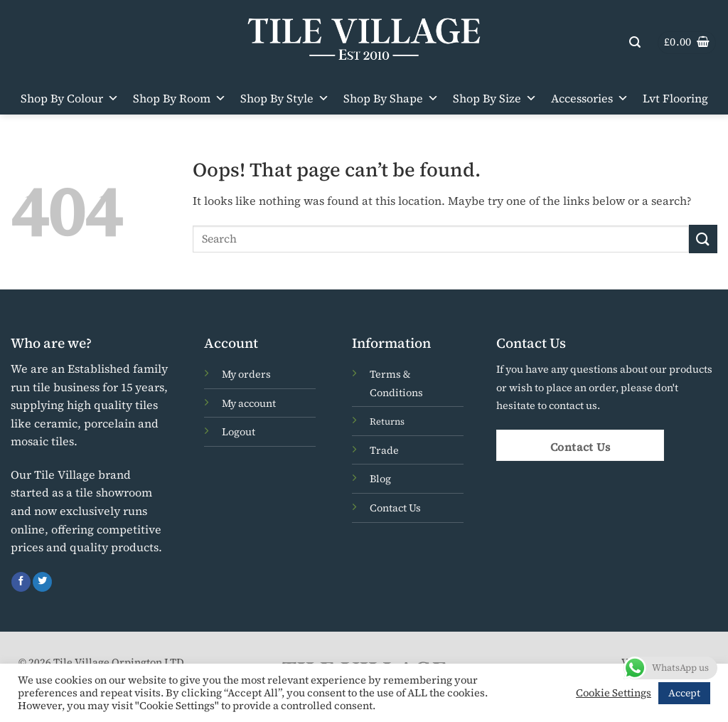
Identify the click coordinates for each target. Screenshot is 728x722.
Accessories (590, 98)
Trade (384, 450)
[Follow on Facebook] (21, 582)
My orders (246, 374)
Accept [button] (684, 693)
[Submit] (703, 239)
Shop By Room (180, 98)
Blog (380, 479)
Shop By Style (285, 98)
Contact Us (395, 508)
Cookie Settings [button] (614, 693)
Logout (239, 432)
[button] (635, 42)
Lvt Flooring (675, 98)
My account (249, 403)
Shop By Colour (70, 98)
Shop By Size (495, 98)
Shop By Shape (391, 98)
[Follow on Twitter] (42, 582)
